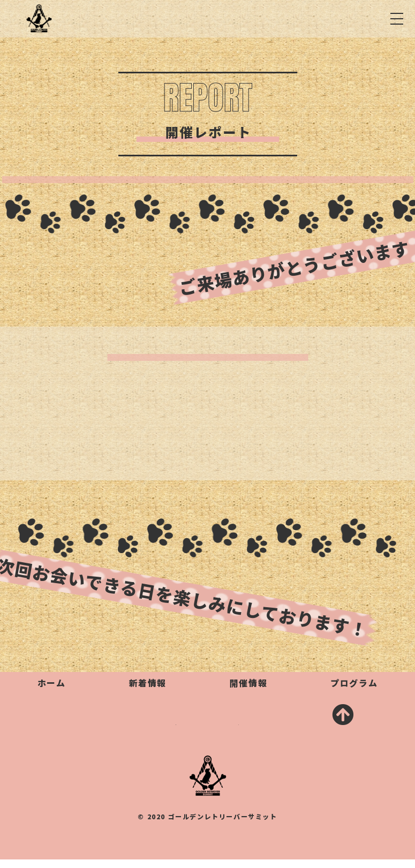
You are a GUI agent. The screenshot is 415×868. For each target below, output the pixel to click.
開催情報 (248, 683)
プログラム (354, 683)
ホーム (52, 683)
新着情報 (148, 683)
